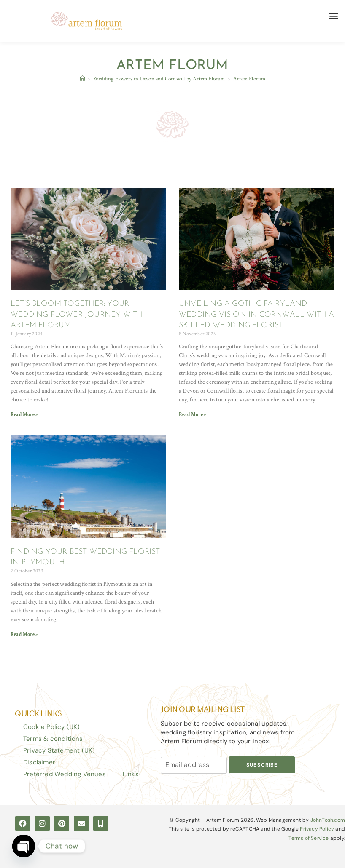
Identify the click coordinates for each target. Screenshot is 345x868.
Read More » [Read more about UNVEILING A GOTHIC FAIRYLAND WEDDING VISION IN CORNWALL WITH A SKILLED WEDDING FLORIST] (193, 415)
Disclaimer (39, 762)
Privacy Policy (317, 829)
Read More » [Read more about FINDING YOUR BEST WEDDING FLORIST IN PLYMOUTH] (24, 634)
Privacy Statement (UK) (59, 750)
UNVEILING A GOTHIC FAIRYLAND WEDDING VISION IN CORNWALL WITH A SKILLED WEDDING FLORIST (257, 314)
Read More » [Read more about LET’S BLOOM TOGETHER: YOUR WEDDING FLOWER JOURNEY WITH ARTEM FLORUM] (24, 415)
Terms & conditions (53, 739)
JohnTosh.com (328, 820)
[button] (334, 15)
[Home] (82, 79)
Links (131, 774)
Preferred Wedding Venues (65, 774)
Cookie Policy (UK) (52, 727)
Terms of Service (309, 838)
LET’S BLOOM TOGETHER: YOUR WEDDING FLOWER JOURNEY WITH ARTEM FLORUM (77, 314)
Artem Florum (249, 79)
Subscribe (262, 765)
